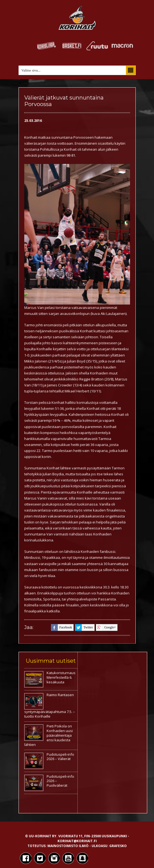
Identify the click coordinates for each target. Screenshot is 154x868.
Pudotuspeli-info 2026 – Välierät (60, 757)
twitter (84, 627)
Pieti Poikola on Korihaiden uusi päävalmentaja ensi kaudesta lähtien (49, 735)
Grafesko (118, 846)
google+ (106, 627)
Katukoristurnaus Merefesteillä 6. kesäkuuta (61, 677)
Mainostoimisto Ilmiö (68, 846)
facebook (62, 627)
